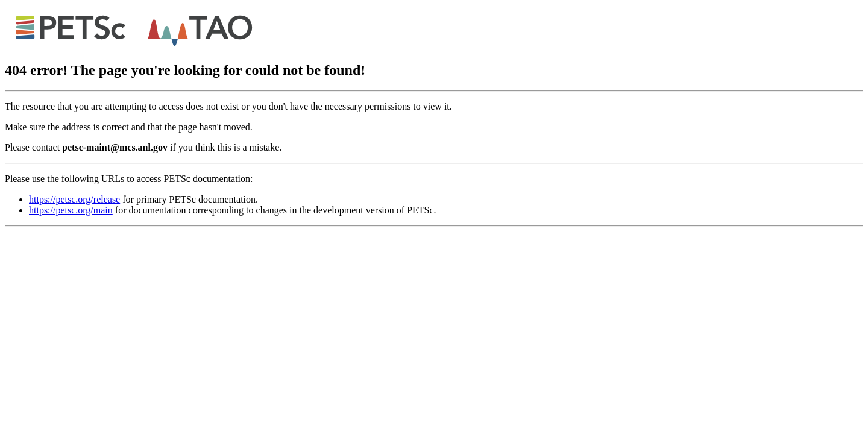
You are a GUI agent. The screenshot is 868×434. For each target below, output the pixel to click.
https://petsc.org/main (71, 210)
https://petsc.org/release (74, 199)
